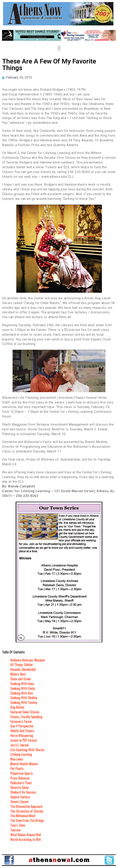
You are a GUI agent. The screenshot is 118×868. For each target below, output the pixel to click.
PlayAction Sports (22, 773)
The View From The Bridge (27, 820)
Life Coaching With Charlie (27, 750)
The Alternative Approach (26, 806)
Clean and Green (21, 679)
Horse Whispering (22, 735)
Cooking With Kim (22, 693)
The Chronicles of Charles (27, 811)
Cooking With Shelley (24, 698)
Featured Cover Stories (25, 712)
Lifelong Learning (21, 754)
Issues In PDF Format (24, 740)
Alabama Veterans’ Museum (28, 660)
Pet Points (17, 769)
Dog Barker (17, 707)
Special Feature (20, 797)
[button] (59, 48)
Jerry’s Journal (19, 745)
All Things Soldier (22, 665)
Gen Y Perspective (22, 726)
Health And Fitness (22, 731)
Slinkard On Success (23, 792)
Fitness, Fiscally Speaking (26, 717)
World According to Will (26, 839)
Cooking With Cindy (23, 688)
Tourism (15, 830)
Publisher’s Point (21, 783)
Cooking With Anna (22, 684)
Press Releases (20, 778)
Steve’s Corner (19, 802)
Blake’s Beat (18, 674)
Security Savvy (19, 787)
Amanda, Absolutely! (23, 669)
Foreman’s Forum (21, 721)
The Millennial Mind (23, 816)
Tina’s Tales (18, 825)
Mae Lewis (17, 759)
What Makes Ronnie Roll (26, 835)
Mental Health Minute (24, 764)
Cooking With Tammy (24, 702)
